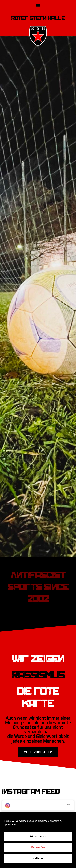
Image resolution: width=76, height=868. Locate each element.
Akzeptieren (38, 836)
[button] (38, 5)
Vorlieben (38, 858)
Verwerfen (38, 847)
